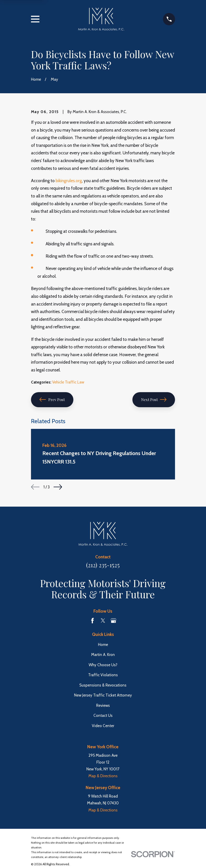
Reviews (103, 705)
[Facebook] (93, 621)
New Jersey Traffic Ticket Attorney (103, 695)
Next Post (154, 399)
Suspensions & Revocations (103, 685)
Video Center (103, 726)
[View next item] (58, 487)
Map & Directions (103, 776)
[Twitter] (103, 621)
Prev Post (52, 399)
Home (103, 645)
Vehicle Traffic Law (68, 382)
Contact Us (103, 715)
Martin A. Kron (103, 655)
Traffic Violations (103, 675)
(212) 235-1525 (103, 565)
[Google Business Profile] (113, 621)
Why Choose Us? (103, 665)
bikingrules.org (69, 181)
